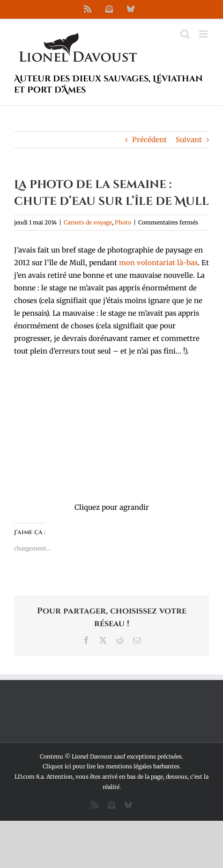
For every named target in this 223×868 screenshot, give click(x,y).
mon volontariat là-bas (158, 263)
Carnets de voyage (88, 222)
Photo (123, 222)
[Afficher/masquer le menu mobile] (204, 34)
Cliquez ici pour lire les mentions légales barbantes (111, 766)
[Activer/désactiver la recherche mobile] (185, 34)
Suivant (189, 140)
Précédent (149, 140)
